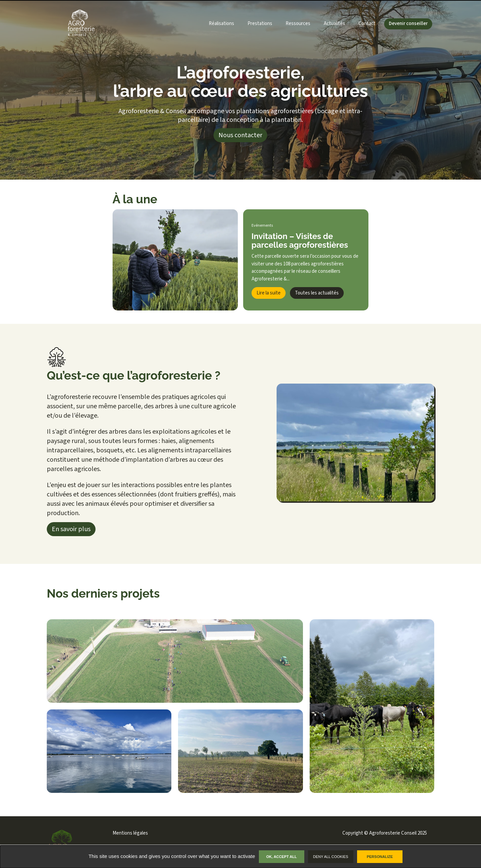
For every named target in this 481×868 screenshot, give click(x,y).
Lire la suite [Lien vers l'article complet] (269, 293)
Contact (367, 24)
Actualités (334, 24)
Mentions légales (130, 833)
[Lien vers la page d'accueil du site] (71, 24)
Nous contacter (240, 135)
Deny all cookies (331, 857)
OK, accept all (281, 857)
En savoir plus (71, 529)
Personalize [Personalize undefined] (380, 857)
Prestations (260, 24)
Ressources (298, 24)
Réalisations (221, 24)
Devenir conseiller (408, 24)
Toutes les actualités (317, 293)
